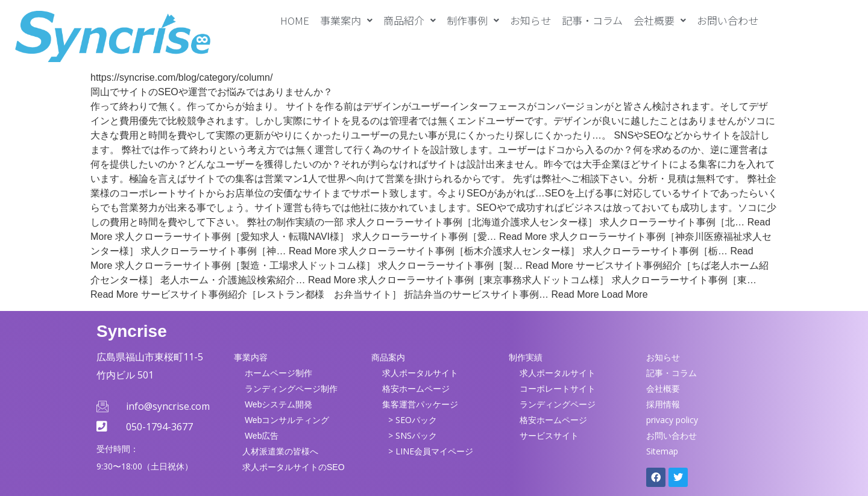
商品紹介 (410, 20)
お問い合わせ (728, 20)
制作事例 (473, 20)
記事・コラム (592, 20)
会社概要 (660, 20)
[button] (346, 20)
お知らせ (530, 20)
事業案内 (346, 20)
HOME (295, 20)
